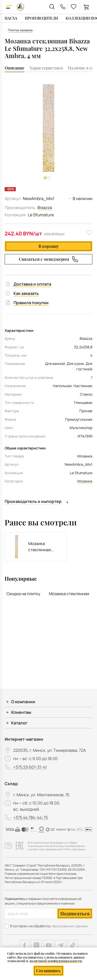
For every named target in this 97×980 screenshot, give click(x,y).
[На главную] (20, 7)
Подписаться (75, 914)
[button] (49, 178)
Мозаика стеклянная (69, 594)
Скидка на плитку (23, 594)
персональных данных (70, 926)
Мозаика (85, 481)
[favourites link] (74, 7)
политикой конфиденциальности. (56, 961)
